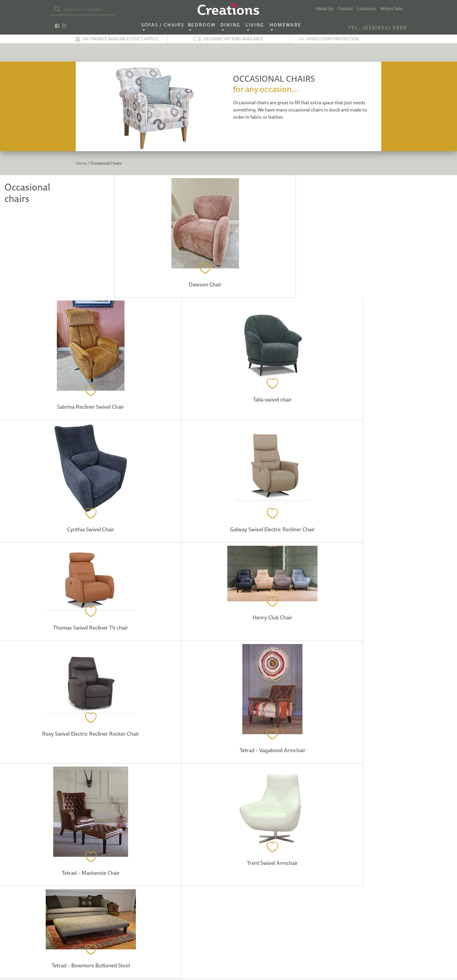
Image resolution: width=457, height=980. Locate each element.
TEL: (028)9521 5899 (378, 28)
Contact (345, 9)
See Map (109, 802)
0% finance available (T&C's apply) (120, 39)
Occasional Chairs (106, 163)
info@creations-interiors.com (102, 900)
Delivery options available (233, 39)
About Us (324, 9)
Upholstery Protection (333, 39)
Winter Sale (391, 9)
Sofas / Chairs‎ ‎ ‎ (164, 25)
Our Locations (120, 819)
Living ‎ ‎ (257, 25)
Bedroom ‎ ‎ (204, 25)
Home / (83, 163)
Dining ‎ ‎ (232, 25)
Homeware (286, 25)
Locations (367, 9)
